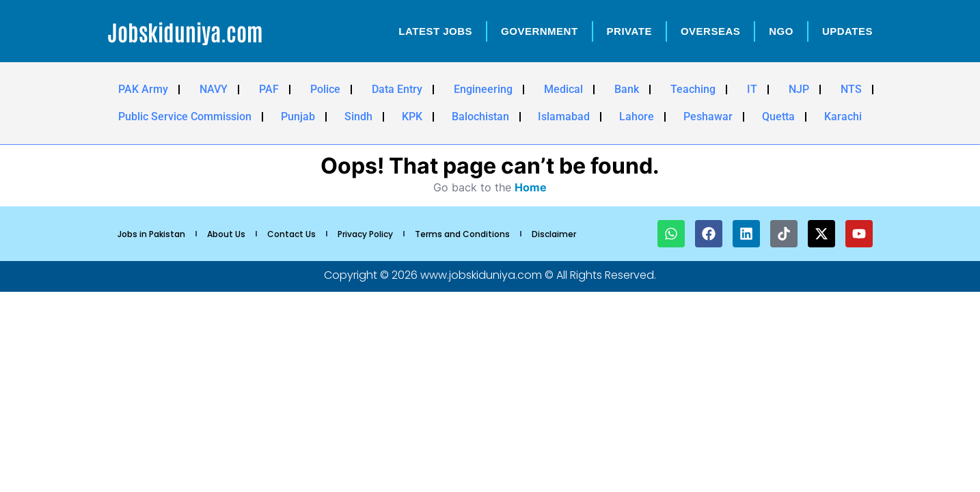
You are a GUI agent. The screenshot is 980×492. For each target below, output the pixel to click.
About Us (226, 234)
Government (540, 31)
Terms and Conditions (462, 234)
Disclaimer (554, 234)
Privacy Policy (365, 234)
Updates (847, 31)
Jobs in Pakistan (151, 234)
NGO (781, 31)
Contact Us (291, 234)
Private (629, 31)
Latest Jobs (435, 31)
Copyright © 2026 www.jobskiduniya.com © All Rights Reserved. (490, 275)
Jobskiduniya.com (185, 31)
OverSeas (710, 31)
